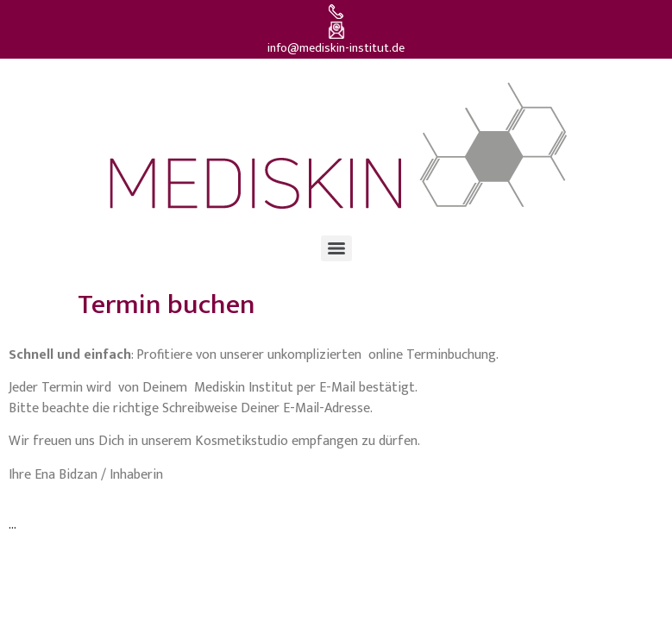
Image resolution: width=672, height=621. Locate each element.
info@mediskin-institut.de (336, 48)
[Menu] (336, 248)
